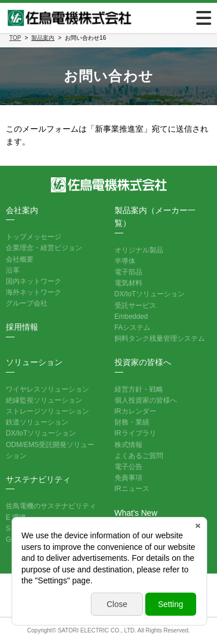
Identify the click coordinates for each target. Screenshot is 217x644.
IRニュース (132, 489)
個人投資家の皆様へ (146, 400)
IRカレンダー (135, 411)
